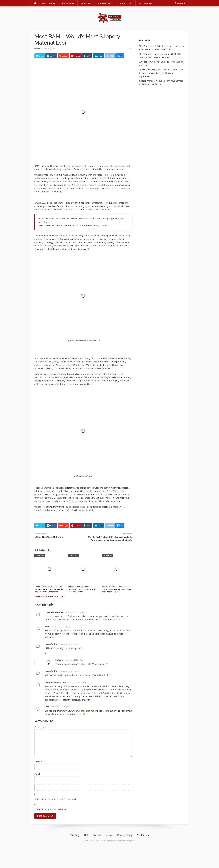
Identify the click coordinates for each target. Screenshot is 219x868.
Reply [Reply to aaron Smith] (77, 644)
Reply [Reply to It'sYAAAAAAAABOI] (82, 612)
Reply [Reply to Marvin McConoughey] (84, 682)
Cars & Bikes (68, 3)
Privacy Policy (125, 835)
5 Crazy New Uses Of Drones (49, 537)
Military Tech (125, 3)
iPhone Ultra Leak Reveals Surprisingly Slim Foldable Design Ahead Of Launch (83, 589)
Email (38, 774)
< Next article (41, 596)
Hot (86, 835)
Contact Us (143, 835)
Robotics (86, 3)
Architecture (104, 3)
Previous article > (56, 596)
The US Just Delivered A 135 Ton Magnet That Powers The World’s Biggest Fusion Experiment (49, 589)
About (109, 835)
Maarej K (38, 49)
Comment (40, 727)
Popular (97, 835)
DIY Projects (146, 3)
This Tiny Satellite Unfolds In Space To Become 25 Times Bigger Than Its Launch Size (117, 589)
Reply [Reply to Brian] (68, 627)
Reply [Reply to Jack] (66, 707)
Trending (75, 835)
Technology (49, 3)
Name (38, 762)
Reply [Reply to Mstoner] (82, 660)
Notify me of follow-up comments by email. (55, 799)
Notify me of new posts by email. (50, 809)
